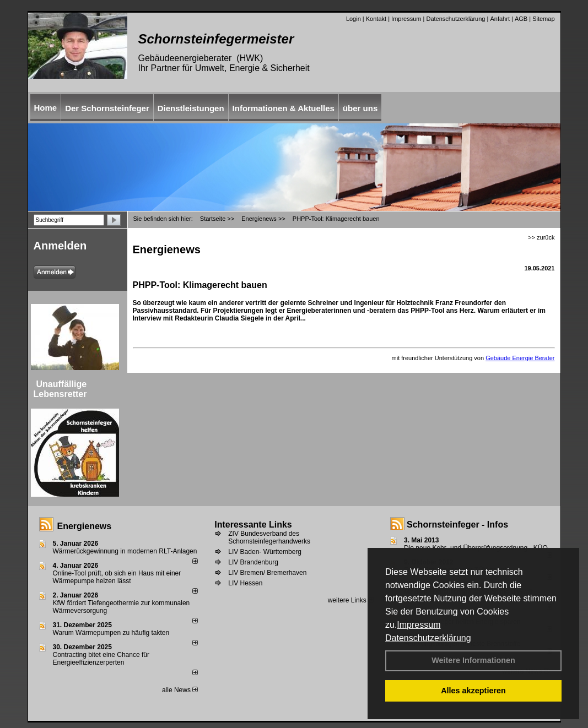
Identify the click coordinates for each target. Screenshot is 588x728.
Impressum (419, 625)
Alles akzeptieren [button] (473, 691)
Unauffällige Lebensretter (60, 389)
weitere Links (351, 600)
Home (46, 108)
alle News (180, 690)
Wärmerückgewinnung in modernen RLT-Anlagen (125, 551)
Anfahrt (500, 19)
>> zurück (541, 237)
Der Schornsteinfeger (107, 108)
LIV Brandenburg (253, 562)
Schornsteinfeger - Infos (457, 525)
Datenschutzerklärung (428, 638)
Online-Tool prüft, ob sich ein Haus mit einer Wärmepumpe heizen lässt (117, 577)
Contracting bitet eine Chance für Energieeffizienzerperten (101, 659)
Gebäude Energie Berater (520, 358)
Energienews (85, 526)
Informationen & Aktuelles (284, 108)
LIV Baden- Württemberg (265, 552)
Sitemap (543, 19)
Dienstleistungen (191, 108)
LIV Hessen (245, 583)
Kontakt (376, 19)
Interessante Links (253, 525)
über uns (360, 108)
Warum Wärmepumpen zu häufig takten (111, 633)
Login (354, 19)
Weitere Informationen (473, 660)
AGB (521, 19)
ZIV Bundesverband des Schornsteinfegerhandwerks (269, 537)
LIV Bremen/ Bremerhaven (267, 573)
